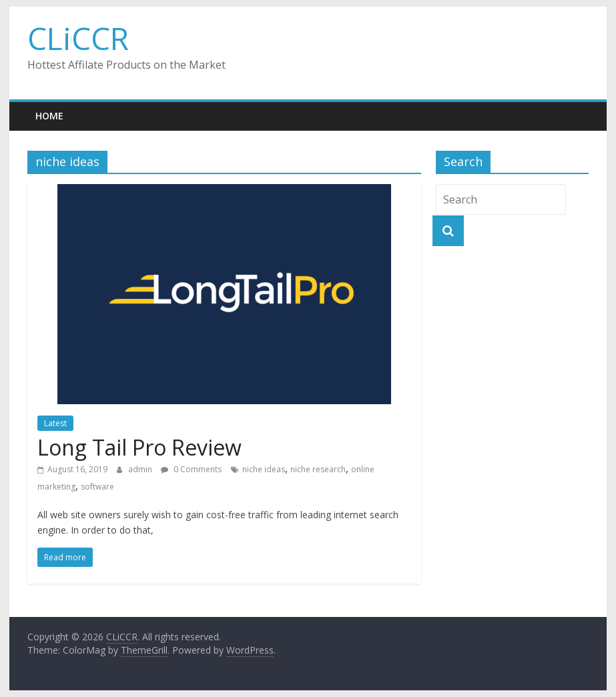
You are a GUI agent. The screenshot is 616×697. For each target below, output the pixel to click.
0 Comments (191, 469)
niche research (318, 469)
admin (141, 469)
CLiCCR (78, 38)
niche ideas (264, 469)
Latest (55, 423)
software (97, 487)
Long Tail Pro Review (139, 447)
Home (49, 116)
